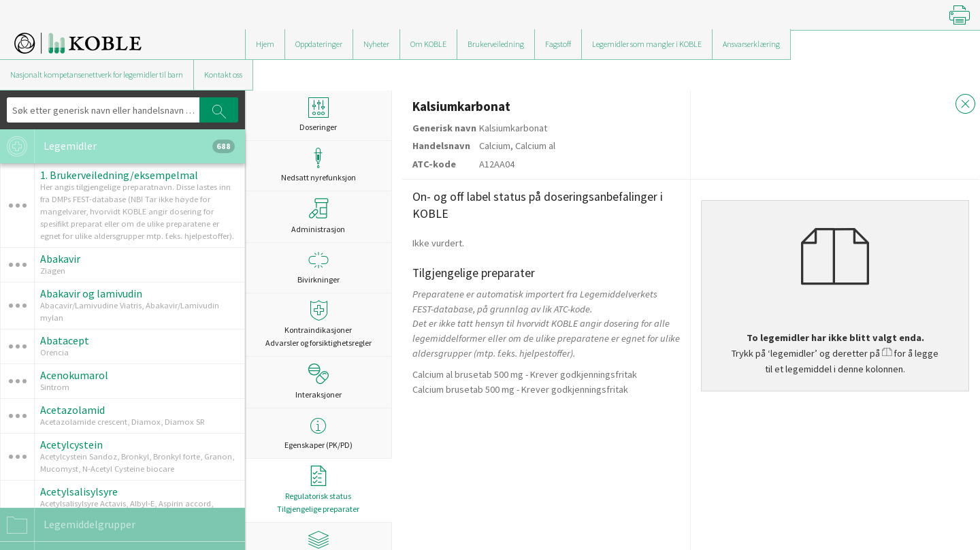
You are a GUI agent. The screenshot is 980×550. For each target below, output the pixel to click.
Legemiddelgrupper (68, 525)
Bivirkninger (318, 267)
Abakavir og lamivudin (91, 293)
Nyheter (376, 44)
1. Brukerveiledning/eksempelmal (119, 175)
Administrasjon (318, 216)
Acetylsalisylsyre (79, 491)
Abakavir (60, 259)
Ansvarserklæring (751, 44)
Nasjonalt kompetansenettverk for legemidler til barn (97, 75)
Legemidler (117, 146)
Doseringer (318, 115)
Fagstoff (558, 44)
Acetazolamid (72, 410)
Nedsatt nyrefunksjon (318, 165)
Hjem (265, 44)
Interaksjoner (318, 381)
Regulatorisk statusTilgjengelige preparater (318, 490)
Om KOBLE (428, 44)
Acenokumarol (74, 375)
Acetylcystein (71, 444)
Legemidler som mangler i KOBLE (647, 44)
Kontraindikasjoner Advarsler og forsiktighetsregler (318, 324)
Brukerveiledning (496, 44)
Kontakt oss (223, 75)
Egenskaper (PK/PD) (318, 433)
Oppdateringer (319, 44)
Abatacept (65, 340)
